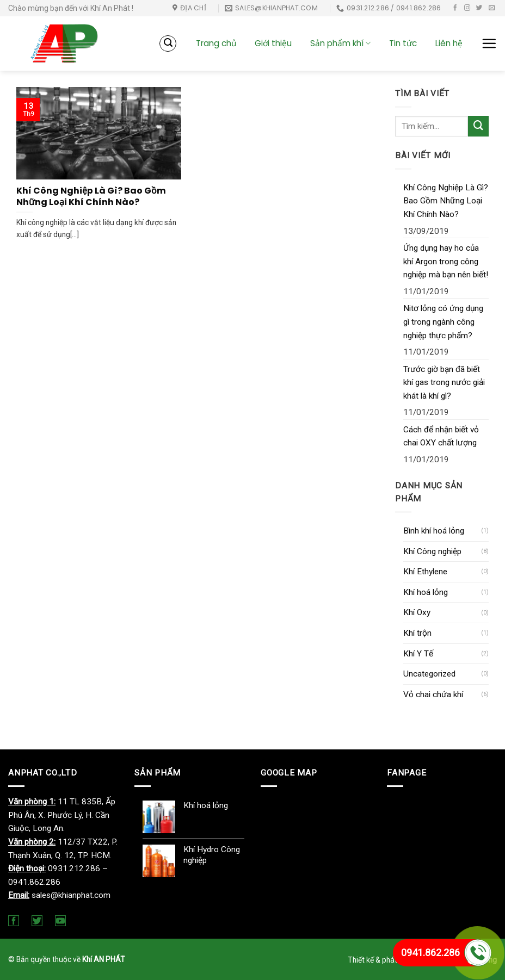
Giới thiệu (273, 43)
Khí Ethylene (425, 572)
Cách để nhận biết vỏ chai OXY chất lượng (441, 436)
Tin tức (403, 43)
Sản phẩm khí (340, 43)
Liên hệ (449, 43)
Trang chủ (216, 43)
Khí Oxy (417, 612)
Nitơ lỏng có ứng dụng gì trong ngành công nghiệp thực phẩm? (443, 322)
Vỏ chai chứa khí (433, 694)
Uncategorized (429, 674)
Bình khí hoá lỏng (434, 531)
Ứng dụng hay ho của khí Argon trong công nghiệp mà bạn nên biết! (446, 261)
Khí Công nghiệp (432, 551)
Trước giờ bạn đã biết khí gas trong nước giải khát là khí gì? (444, 383)
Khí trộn (417, 633)
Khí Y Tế (418, 654)
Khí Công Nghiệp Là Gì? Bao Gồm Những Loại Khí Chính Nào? (446, 201)
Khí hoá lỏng (426, 592)
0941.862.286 (430, 953)
